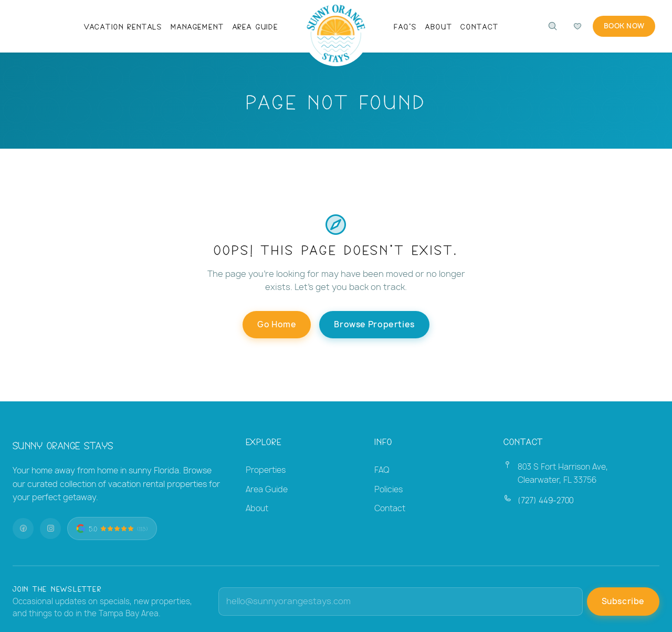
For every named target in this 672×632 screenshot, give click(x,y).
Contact (480, 26)
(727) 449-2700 (545, 500)
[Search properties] (549, 26)
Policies (388, 489)
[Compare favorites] (574, 26)
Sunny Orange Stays (63, 445)
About (439, 26)
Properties (266, 470)
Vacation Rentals (123, 26)
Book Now (622, 26)
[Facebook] (23, 529)
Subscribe (623, 601)
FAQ (382, 470)
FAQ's (405, 26)
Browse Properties (374, 324)
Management (197, 26)
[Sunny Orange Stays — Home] (336, 34)
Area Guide (255, 26)
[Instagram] (50, 529)
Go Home (277, 324)
